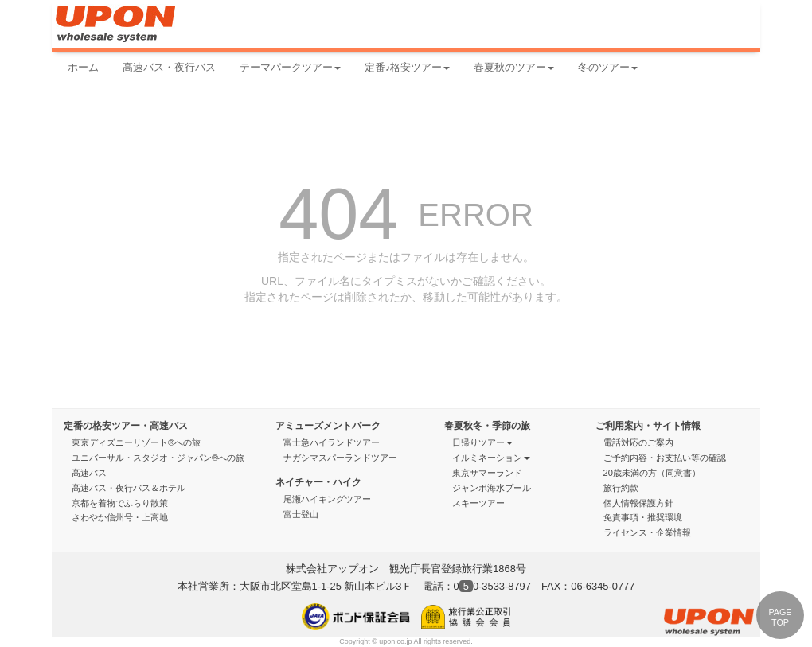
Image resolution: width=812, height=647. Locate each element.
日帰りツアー (482, 442)
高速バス (89, 473)
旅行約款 (621, 488)
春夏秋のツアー (514, 67)
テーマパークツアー (290, 67)
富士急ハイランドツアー (332, 442)
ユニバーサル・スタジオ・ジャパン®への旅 (158, 458)
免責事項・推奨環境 (643, 517)
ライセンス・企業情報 (647, 532)
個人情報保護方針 (638, 503)
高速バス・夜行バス (169, 67)
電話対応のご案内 (644, 442)
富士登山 (301, 514)
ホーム (83, 67)
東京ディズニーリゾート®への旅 (136, 442)
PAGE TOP (780, 617)
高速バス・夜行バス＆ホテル (129, 488)
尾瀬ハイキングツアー (327, 499)
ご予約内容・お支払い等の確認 (670, 458)
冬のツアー (608, 67)
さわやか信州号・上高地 (120, 517)
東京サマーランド (487, 473)
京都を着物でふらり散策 (120, 503)
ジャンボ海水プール (492, 488)
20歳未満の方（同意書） (652, 473)
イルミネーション (491, 458)
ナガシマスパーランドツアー (340, 458)
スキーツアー (484, 503)
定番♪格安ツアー (407, 67)
